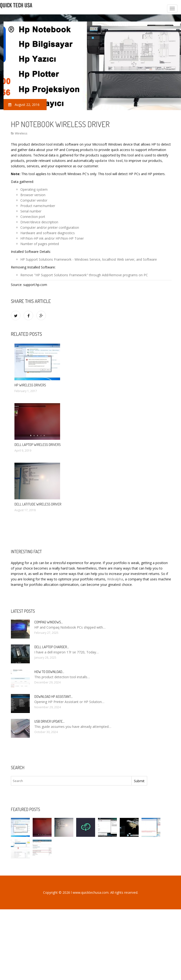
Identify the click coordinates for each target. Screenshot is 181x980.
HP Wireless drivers (30, 385)
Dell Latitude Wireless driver (38, 504)
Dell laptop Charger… (52, 647)
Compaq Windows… (49, 622)
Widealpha (115, 579)
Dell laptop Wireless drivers (38, 445)
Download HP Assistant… (53, 697)
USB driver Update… (49, 721)
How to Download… (49, 672)
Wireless (21, 133)
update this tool (109, 161)
